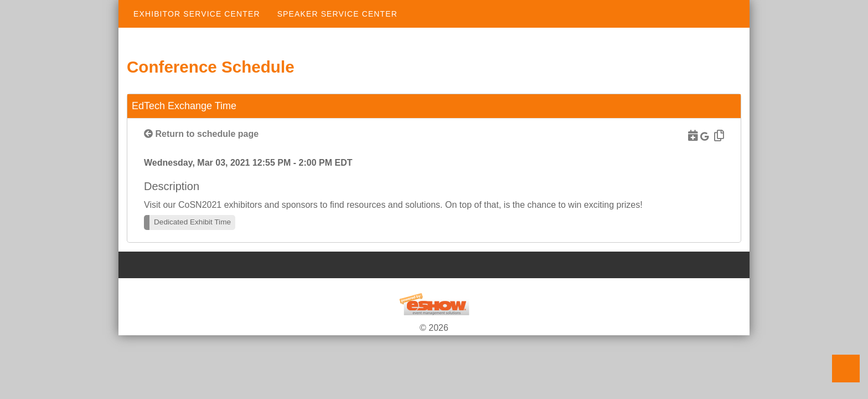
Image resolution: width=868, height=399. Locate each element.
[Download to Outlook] (691, 136)
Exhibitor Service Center (197, 14)
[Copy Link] (717, 136)
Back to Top (846, 369)
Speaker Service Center (337, 14)
